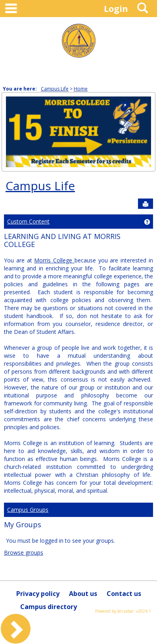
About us (83, 594)
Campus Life (55, 89)
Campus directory (49, 607)
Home (81, 89)
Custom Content (28, 221)
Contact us (124, 594)
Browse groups (24, 552)
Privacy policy (38, 594)
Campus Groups (28, 510)
